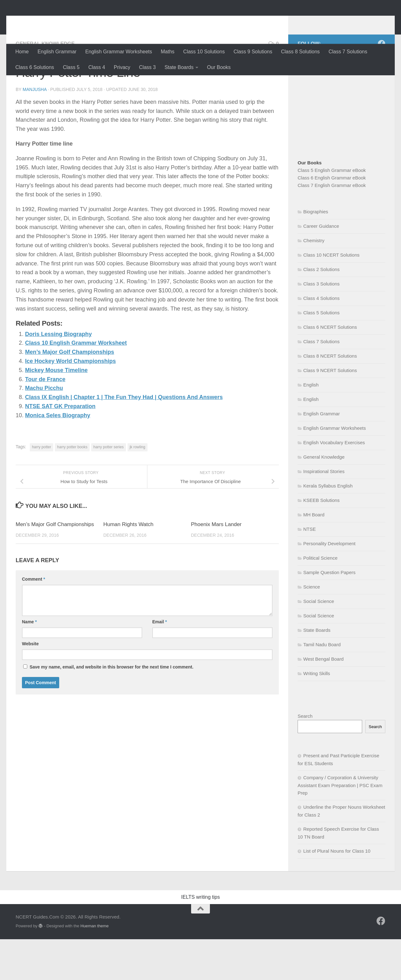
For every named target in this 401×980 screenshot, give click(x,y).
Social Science (319, 642)
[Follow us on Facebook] (382, 84)
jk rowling (138, 488)
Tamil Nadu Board (322, 685)
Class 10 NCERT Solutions (331, 296)
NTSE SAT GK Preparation (60, 447)
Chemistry (314, 281)
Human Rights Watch (128, 565)
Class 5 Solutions (321, 353)
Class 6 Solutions (35, 67)
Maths (168, 52)
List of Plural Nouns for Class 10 (337, 892)
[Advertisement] (349, 143)
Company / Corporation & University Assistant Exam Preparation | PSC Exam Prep (340, 826)
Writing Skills (317, 714)
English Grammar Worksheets (119, 52)
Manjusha (34, 130)
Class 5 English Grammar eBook (332, 211)
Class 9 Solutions (253, 52)
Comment (34, 620)
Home (22, 52)
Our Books (219, 67)
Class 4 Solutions (321, 339)
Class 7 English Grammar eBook (332, 226)
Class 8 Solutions (300, 52)
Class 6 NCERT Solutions (330, 368)
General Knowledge (45, 85)
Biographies (316, 252)
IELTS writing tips (200, 938)
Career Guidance (321, 267)
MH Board (314, 555)
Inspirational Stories (324, 512)
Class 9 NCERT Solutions (330, 411)
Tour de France (45, 420)
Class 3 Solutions (321, 325)
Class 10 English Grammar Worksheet (76, 384)
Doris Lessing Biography (58, 375)
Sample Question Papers (329, 613)
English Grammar (57, 52)
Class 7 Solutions (348, 52)
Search (305, 757)
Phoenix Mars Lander (216, 565)
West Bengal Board (323, 700)
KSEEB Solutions (321, 541)
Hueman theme (95, 967)
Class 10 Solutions (204, 52)
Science (312, 628)
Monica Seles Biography (58, 456)
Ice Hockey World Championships (70, 402)
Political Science (320, 599)
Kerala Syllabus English (328, 527)
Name (29, 663)
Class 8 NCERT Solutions (330, 397)
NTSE (310, 570)
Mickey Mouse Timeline (56, 411)
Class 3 (147, 67)
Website (30, 684)
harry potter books (72, 488)
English (311, 426)
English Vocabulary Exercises (334, 483)
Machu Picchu (44, 429)
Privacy (122, 67)
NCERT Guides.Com (78, 22)
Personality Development (329, 584)
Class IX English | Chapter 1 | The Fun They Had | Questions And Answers (124, 438)
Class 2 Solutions (321, 310)
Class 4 (97, 67)
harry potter (42, 488)
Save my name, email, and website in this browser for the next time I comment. (111, 708)
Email (160, 663)
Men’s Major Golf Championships (70, 393)
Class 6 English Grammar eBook (332, 218)
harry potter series (109, 488)
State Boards (179, 67)
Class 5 (71, 67)
